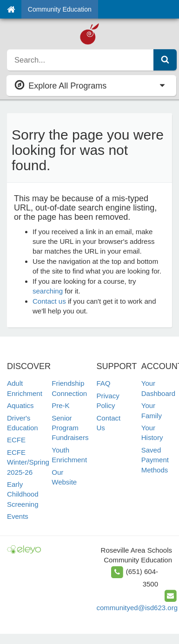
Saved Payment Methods (155, 460)
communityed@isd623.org (137, 608)
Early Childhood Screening (23, 494)
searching (48, 291)
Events (18, 516)
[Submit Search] (165, 60)
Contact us (49, 301)
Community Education (60, 9)
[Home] (11, 9)
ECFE (16, 440)
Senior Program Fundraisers (70, 428)
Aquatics (20, 405)
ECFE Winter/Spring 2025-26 (28, 462)
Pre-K (60, 405)
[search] (80, 60)
